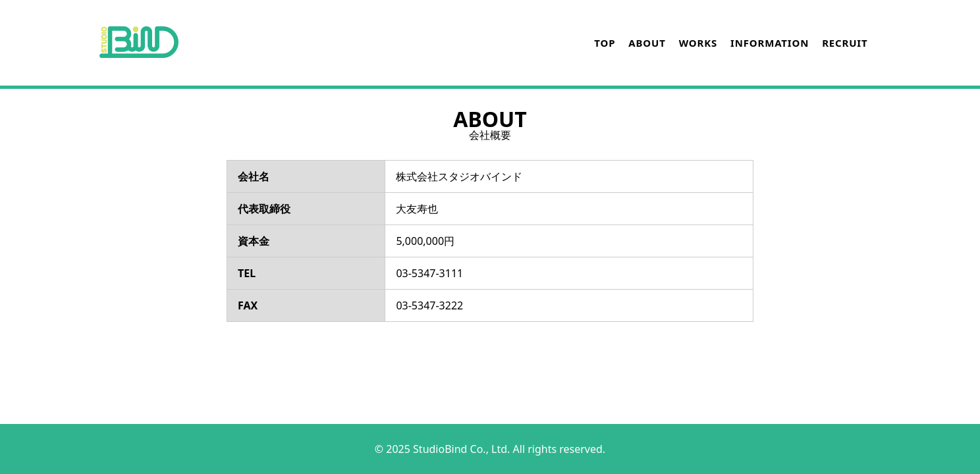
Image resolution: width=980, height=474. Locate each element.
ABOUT (647, 43)
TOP (605, 43)
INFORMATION (770, 43)
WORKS (698, 43)
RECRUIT (845, 43)
